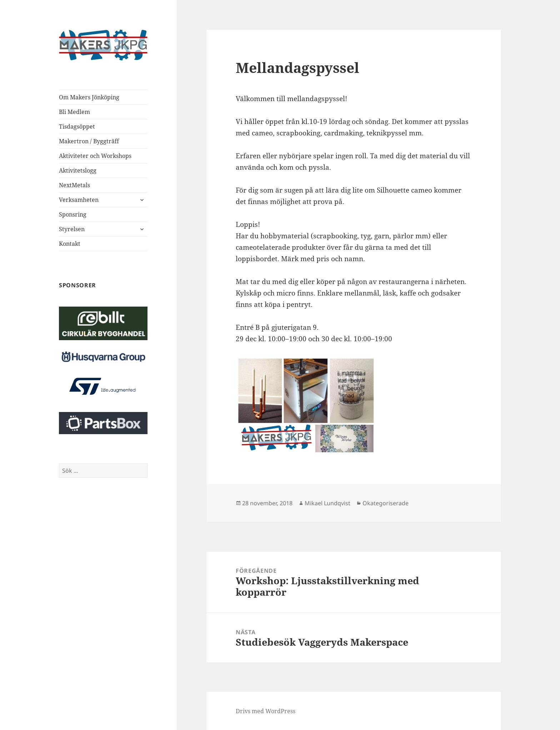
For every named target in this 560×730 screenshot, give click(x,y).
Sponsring (73, 214)
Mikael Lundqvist (327, 503)
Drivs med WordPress (266, 711)
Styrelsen (72, 229)
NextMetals (74, 185)
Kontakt (70, 244)
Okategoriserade (386, 503)
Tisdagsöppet (77, 126)
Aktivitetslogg (78, 170)
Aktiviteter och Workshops (95, 156)
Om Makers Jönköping (89, 97)
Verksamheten (79, 200)
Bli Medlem (74, 112)
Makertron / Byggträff (89, 141)
